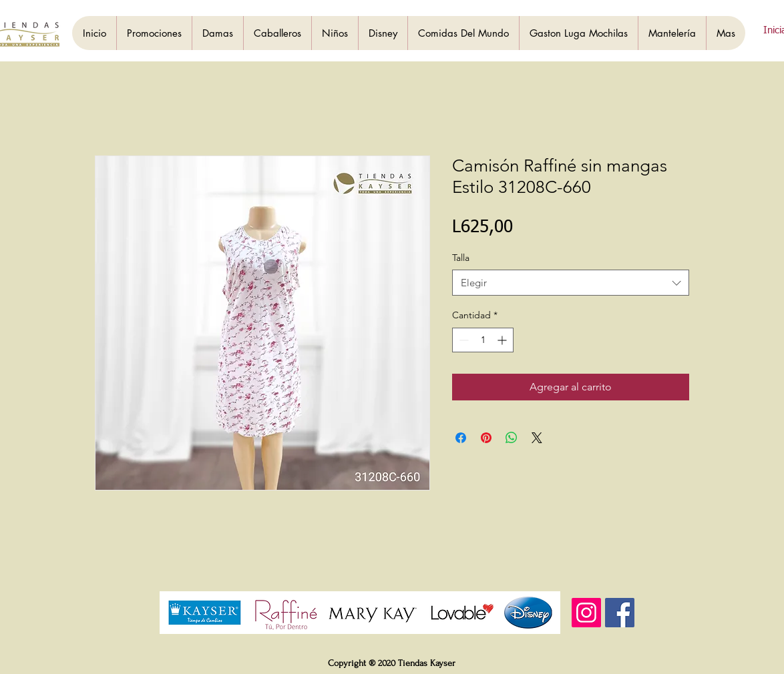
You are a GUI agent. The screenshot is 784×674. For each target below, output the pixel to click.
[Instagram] (586, 613)
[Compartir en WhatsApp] (512, 438)
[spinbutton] (483, 340)
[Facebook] (620, 613)
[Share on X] (537, 438)
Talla (461, 258)
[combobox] (571, 283)
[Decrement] (462, 340)
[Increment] (503, 340)
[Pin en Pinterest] (486, 438)
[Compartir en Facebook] (461, 438)
